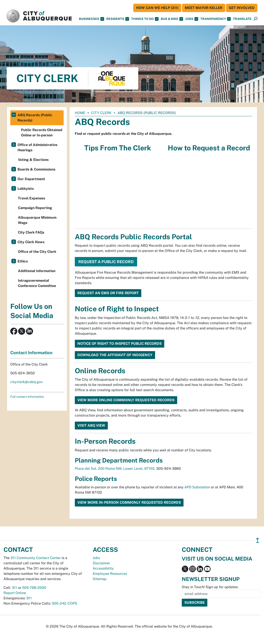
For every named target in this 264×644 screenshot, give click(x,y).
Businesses (92, 19)
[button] (242, 19)
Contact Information (31, 353)
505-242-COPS (65, 603)
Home (80, 113)
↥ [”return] (258, 540)
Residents (118, 19)
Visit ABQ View (91, 425)
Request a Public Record (106, 262)
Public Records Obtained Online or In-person (42, 133)
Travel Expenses (31, 198)
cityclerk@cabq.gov (26, 382)
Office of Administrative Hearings (37, 147)
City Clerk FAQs (31, 232)
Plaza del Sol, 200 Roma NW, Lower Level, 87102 (115, 469)
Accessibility (103, 568)
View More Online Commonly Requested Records (126, 400)
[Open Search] (256, 19)
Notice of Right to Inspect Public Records (120, 344)
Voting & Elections (33, 160)
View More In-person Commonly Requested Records (129, 502)
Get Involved (242, 8)
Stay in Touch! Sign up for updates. (210, 587)
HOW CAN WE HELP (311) (157, 8)
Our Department (31, 179)
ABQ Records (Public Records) (35, 118)
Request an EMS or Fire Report (108, 293)
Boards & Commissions (36, 169)
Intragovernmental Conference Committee (37, 283)
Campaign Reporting (35, 208)
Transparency (216, 19)
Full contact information (27, 397)
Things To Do (145, 19)
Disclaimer (101, 563)
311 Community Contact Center (36, 558)
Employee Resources (110, 574)
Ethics (23, 261)
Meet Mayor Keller (204, 8)
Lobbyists (26, 189)
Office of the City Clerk (37, 252)
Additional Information (37, 271)
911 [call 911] (29, 598)
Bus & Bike (172, 19)
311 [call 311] (14, 588)
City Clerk (101, 113)
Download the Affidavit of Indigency (115, 355)
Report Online (15, 593)
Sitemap (100, 579)
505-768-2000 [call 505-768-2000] (34, 588)
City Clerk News (31, 242)
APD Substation (197, 487)
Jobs (192, 19)
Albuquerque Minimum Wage (37, 220)
